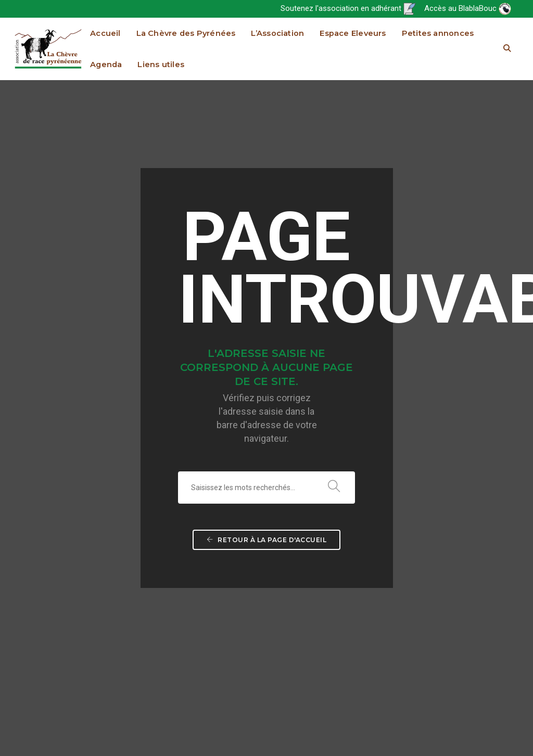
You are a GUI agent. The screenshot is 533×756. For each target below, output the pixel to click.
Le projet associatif (373, 432)
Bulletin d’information (376, 445)
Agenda (106, 65)
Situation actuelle (270, 445)
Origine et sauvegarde (277, 432)
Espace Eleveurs (353, 33)
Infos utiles (484, 507)
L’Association (277, 33)
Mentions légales (486, 735)
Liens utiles (161, 65)
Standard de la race (273, 420)
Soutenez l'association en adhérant (348, 8)
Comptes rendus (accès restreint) (388, 582)
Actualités (360, 420)
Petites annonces (438, 33)
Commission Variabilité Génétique (385, 645)
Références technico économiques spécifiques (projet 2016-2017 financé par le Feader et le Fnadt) (479, 545)
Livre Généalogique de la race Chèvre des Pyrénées (479, 457)
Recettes (279, 532)
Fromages (301, 545)
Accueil (105, 33)
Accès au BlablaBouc (468, 8)
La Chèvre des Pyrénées (186, 33)
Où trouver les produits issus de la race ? (273, 470)
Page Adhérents (369, 457)
